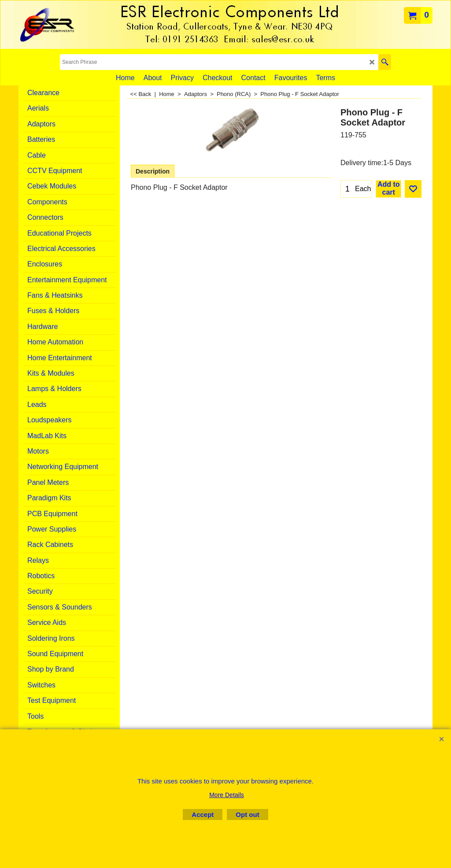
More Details (227, 795)
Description (153, 171)
